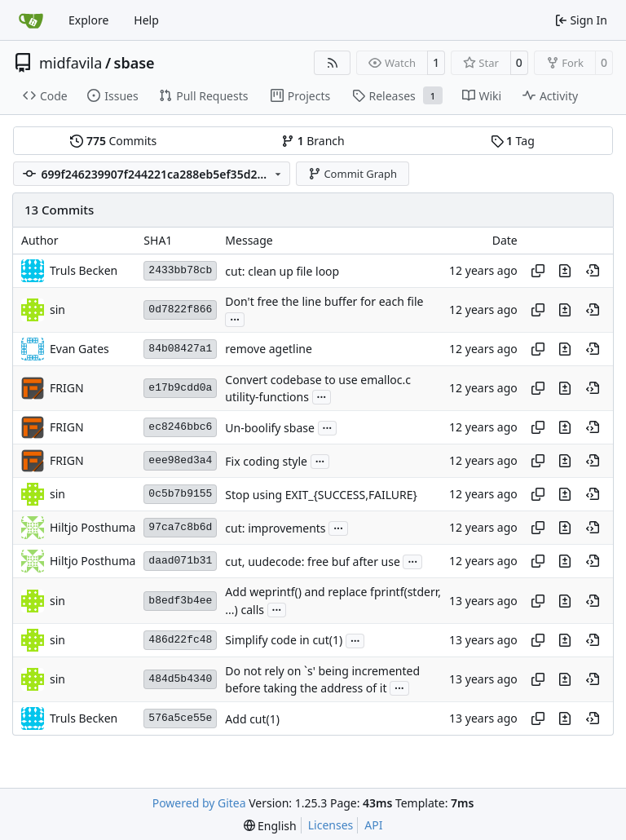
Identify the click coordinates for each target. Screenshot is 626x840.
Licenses (331, 825)
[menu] (270, 826)
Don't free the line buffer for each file (324, 302)
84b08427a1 (180, 349)
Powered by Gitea (199, 803)
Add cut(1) (252, 719)
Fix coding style (266, 461)
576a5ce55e (180, 718)
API (373, 825)
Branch (313, 141)
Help (146, 20)
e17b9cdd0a (180, 388)
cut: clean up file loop (282, 271)
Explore (88, 20)
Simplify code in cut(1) (284, 641)
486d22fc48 (180, 640)
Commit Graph (353, 174)
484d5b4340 (180, 679)
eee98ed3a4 (180, 460)
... (235, 318)
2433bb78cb (180, 270)
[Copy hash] (538, 271)
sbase (134, 63)
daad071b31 (180, 561)
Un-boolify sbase (270, 428)
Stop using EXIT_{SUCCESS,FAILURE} (321, 495)
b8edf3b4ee (180, 601)
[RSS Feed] (333, 63)
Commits (113, 141)
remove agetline (269, 349)
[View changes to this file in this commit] (565, 271)
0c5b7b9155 (180, 494)
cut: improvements (275, 528)
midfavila (71, 63)
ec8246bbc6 (180, 427)
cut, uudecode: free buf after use (312, 561)
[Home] (31, 20)
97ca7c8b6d (180, 527)
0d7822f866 (180, 309)
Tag (513, 141)
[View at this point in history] (593, 271)
